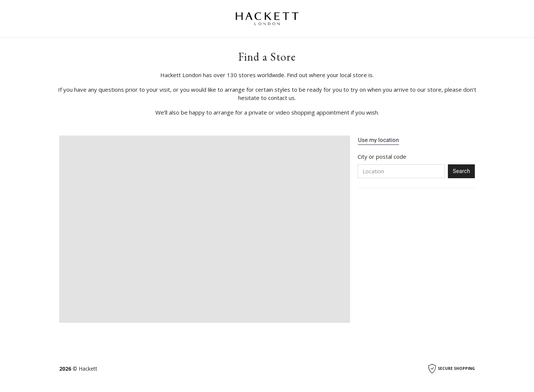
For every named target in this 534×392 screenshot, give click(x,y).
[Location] (401, 171)
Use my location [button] (378, 140)
